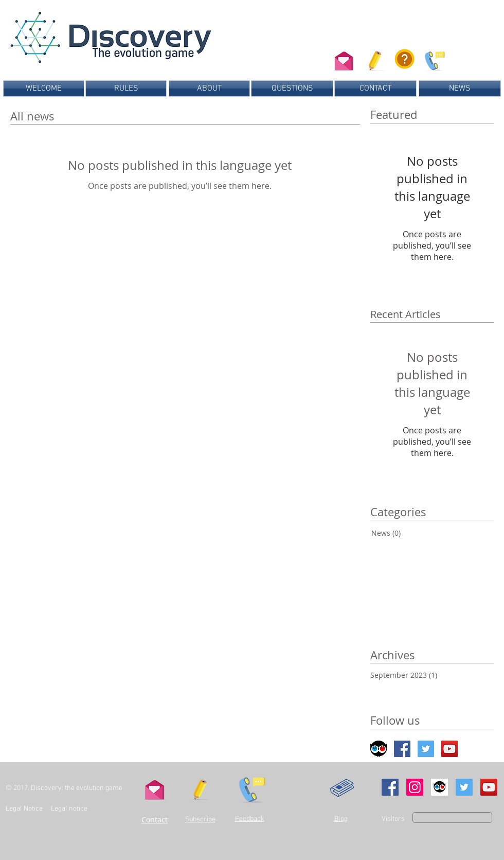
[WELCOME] (44, 89)
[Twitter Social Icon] (426, 749)
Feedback (250, 819)
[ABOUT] (209, 89)
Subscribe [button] (200, 820)
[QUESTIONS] (292, 89)
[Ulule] (439, 787)
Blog (341, 819)
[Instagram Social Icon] (415, 787)
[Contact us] (155, 787)
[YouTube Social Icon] (489, 787)
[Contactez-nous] (344, 59)
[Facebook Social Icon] (402, 749)
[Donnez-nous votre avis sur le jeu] (433, 59)
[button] (376, 59)
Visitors (393, 819)
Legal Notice (24, 809)
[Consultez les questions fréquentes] (404, 59)
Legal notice (70, 809)
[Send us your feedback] (250, 787)
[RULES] (126, 89)
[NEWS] (460, 89)
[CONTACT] (375, 89)
